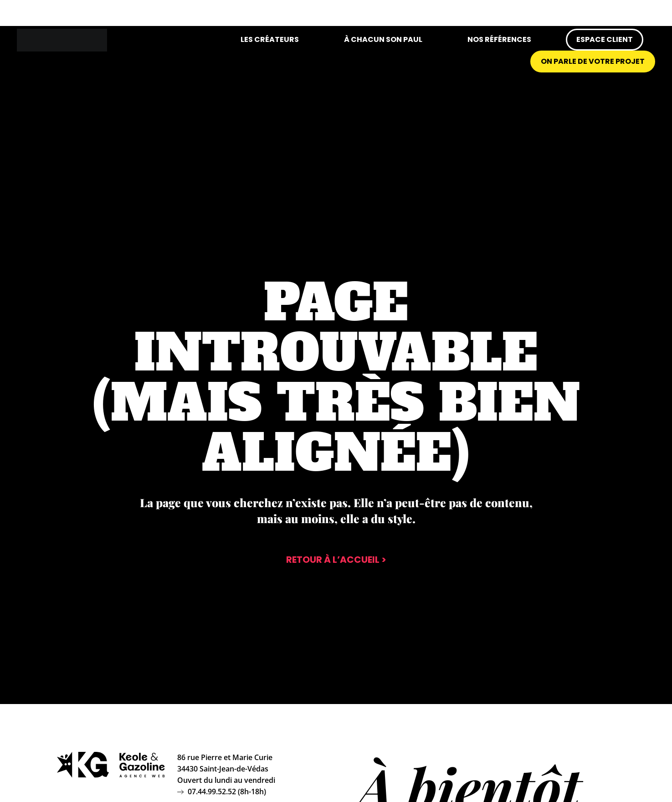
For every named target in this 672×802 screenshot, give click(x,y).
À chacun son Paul (383, 39)
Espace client (605, 39)
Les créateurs (270, 39)
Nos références (499, 39)
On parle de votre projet (593, 61)
